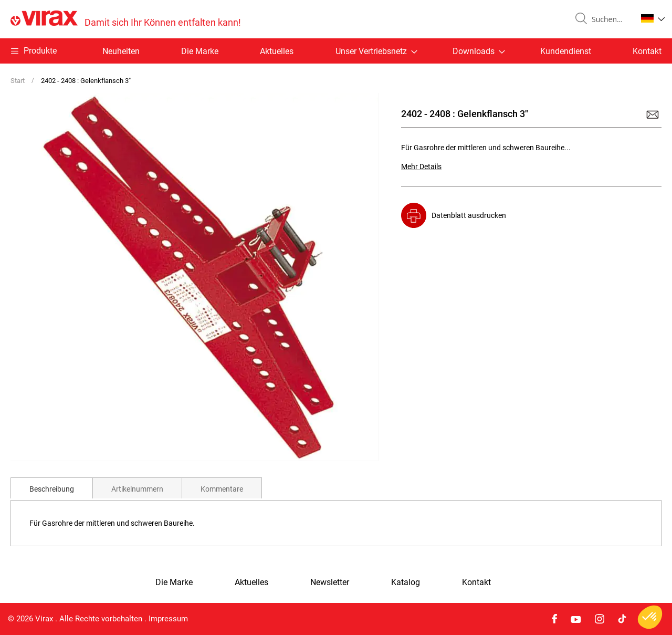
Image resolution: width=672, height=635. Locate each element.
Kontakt (647, 51)
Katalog (406, 582)
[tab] (52, 488)
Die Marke (200, 51)
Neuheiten (121, 51)
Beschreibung (52, 489)
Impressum (168, 619)
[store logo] (126, 19)
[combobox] (610, 19)
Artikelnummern (137, 489)
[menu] (336, 51)
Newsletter (330, 582)
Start (18, 81)
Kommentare (222, 489)
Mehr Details (421, 166)
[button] (653, 18)
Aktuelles (277, 51)
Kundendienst (566, 51)
